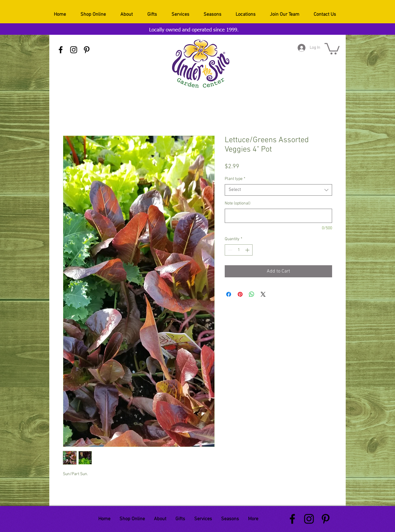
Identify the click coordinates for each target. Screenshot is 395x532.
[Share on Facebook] (229, 294)
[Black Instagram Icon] (74, 50)
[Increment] (248, 250)
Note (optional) (238, 203)
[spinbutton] (239, 250)
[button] (332, 48)
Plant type (235, 179)
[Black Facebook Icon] (61, 50)
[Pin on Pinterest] (240, 294)
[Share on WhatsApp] (252, 294)
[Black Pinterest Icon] (87, 50)
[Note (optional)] (278, 216)
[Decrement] (229, 250)
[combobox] (278, 190)
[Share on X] (263, 294)
